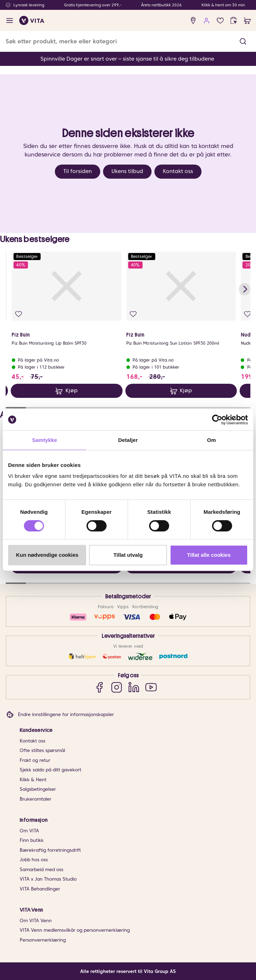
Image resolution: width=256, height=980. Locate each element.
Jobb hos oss (34, 860)
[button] (243, 41)
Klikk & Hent (33, 780)
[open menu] (10, 21)
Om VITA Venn (36, 921)
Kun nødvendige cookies (47, 555)
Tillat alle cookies (209, 555)
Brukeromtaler (36, 799)
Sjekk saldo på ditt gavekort (50, 770)
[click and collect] (234, 21)
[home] (32, 20)
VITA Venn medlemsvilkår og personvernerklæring (75, 930)
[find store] (193, 21)
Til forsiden (78, 171)
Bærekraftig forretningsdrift (50, 850)
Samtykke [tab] (44, 440)
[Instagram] (117, 687)
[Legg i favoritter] (18, 314)
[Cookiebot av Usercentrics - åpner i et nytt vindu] (217, 420)
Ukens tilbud (127, 171)
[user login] (207, 21)
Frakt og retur (35, 760)
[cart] (247, 21)
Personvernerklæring (43, 940)
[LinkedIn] (134, 687)
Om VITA (29, 831)
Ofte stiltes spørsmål (42, 750)
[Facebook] (99, 687)
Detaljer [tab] (128, 440)
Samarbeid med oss (41, 870)
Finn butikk (32, 840)
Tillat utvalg (128, 555)
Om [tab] (212, 440)
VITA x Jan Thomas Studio (48, 879)
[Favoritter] (220, 21)
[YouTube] (151, 687)
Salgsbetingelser (38, 789)
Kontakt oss (178, 171)
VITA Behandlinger (40, 889)
